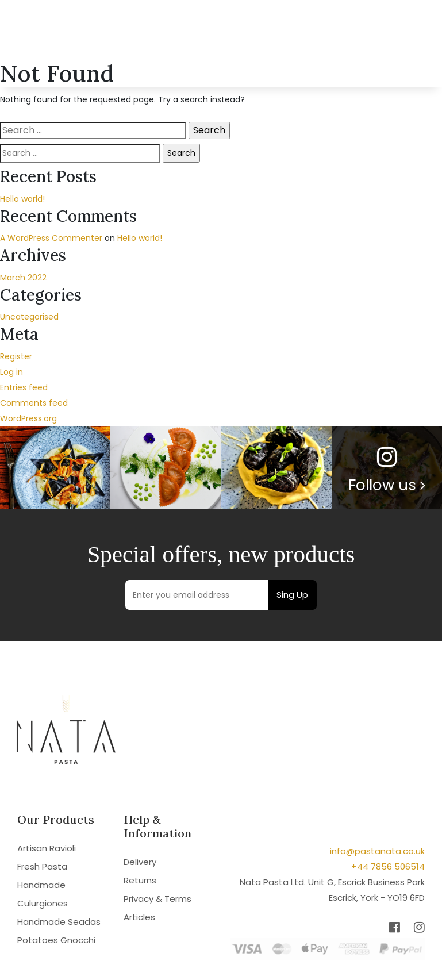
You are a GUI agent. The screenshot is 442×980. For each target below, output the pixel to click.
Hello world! (22, 199)
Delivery (140, 862)
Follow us (387, 485)
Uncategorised (29, 317)
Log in (11, 372)
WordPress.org (28, 418)
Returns (140, 880)
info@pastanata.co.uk (377, 851)
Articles (139, 917)
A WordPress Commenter (51, 238)
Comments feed (34, 403)
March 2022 (23, 278)
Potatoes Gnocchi (56, 940)
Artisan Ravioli (47, 848)
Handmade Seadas (59, 922)
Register (16, 356)
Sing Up (292, 595)
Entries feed (24, 387)
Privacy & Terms (157, 899)
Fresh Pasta (42, 866)
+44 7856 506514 (388, 866)
